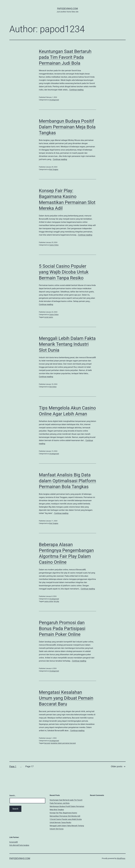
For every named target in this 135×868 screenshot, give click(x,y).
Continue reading (76, 90)
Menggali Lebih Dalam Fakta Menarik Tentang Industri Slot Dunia (67, 344)
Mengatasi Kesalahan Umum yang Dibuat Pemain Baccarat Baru (66, 698)
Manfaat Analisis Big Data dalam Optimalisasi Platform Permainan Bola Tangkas (67, 481)
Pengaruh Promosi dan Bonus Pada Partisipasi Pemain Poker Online (62, 628)
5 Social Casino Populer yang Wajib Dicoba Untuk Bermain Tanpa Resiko (64, 272)
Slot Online (53, 387)
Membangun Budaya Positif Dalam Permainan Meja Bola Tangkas (67, 127)
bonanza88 (14, 842)
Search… (13, 795)
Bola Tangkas (54, 169)
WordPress (121, 858)
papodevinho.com (67, 9)
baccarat (47, 743)
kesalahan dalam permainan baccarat (63, 743)
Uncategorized (54, 100)
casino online (49, 601)
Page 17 (29, 766)
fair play (56, 601)
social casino (49, 317)
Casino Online (54, 245)
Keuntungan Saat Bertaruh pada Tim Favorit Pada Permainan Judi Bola (65, 57)
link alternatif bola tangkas (19, 845)
